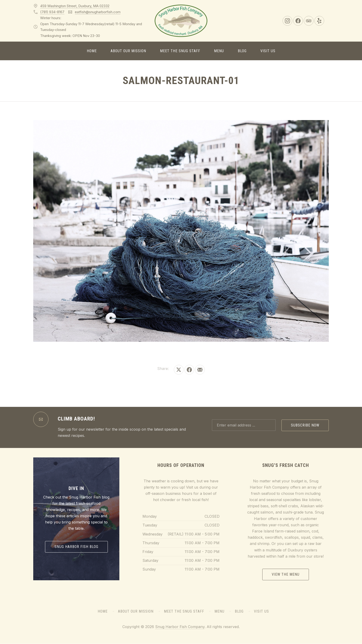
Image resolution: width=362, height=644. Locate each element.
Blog (242, 51)
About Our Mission (128, 51)
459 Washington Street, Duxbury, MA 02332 (75, 6)
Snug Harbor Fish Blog (76, 547)
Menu (219, 51)
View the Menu (286, 574)
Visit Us (268, 51)
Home (92, 51)
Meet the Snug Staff (180, 51)
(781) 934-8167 (52, 12)
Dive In (76, 488)
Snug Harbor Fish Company (180, 627)
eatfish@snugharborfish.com (98, 12)
